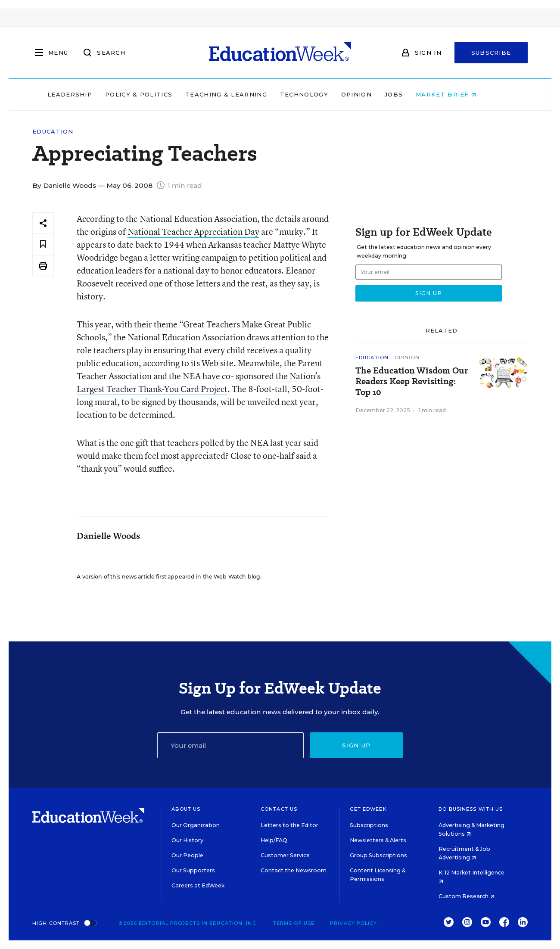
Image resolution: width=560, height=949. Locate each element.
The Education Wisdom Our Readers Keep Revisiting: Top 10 (412, 381)
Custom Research (467, 896)
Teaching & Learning (245, 94)
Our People (187, 855)
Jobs (412, 94)
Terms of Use (294, 923)
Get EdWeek (368, 809)
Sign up (356, 745)
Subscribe (491, 53)
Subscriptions (369, 825)
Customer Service (285, 855)
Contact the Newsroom (294, 870)
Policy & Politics (157, 94)
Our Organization (196, 825)
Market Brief (464, 94)
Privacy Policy (353, 923)
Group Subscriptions (378, 855)
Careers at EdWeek (198, 885)
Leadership (88, 94)
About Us (186, 809)
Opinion (375, 94)
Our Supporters (193, 870)
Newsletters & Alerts (378, 840)
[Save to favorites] (43, 244)
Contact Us (279, 809)
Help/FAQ (274, 840)
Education (53, 132)
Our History (187, 840)
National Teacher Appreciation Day (193, 232)
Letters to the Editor (289, 825)
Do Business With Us (471, 809)
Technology (322, 94)
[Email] (230, 745)
